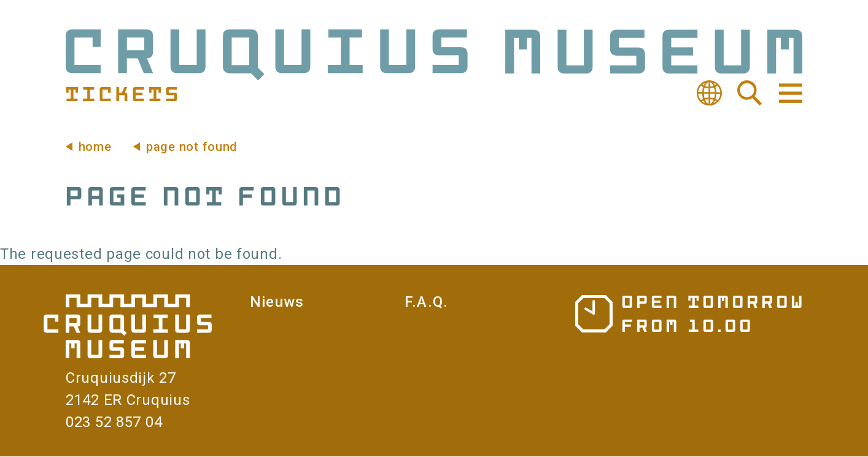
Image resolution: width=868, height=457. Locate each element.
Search (750, 93)
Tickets (122, 93)
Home (95, 147)
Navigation (789, 93)
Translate (709, 93)
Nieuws (277, 302)
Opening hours (689, 313)
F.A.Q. (426, 302)
